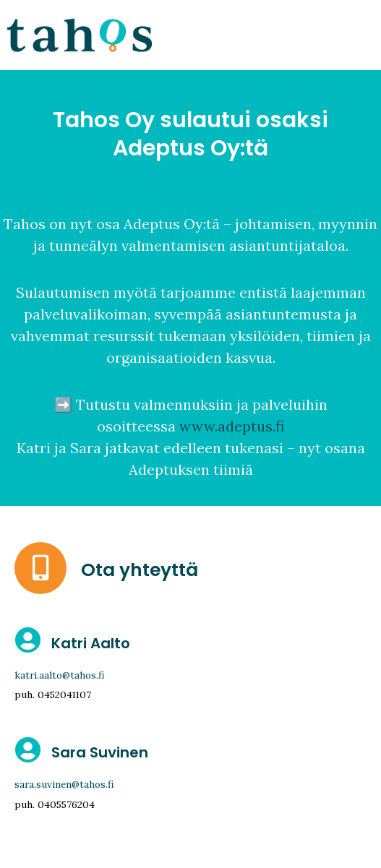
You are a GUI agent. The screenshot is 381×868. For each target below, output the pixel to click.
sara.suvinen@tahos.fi (64, 784)
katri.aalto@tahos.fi (60, 675)
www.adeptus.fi (232, 426)
